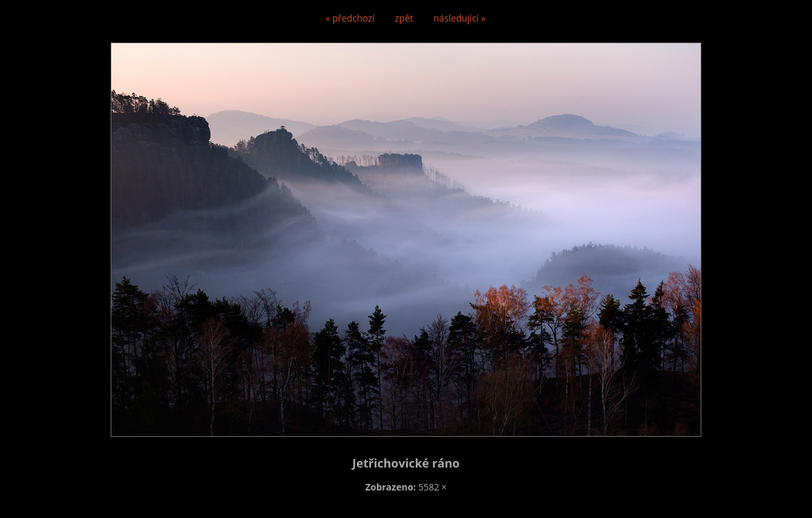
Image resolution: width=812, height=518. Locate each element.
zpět (404, 18)
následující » (459, 18)
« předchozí (350, 18)
